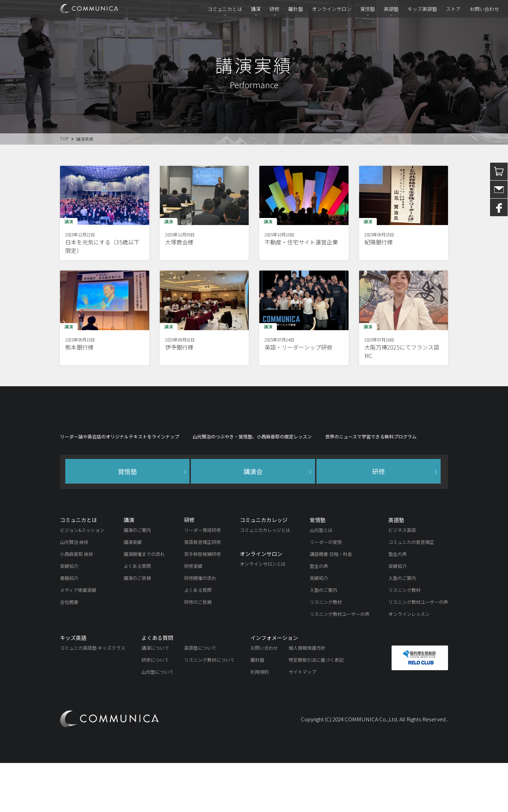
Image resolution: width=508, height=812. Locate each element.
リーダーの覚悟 (326, 591)
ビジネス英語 (402, 579)
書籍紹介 (69, 627)
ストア (453, 9)
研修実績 (193, 615)
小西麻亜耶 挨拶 (77, 603)
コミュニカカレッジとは (265, 579)
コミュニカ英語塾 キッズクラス (93, 697)
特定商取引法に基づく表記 (316, 709)
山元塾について (158, 721)
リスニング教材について (209, 709)
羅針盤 (296, 9)
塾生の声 (319, 615)
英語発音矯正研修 (202, 591)
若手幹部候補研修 (202, 603)
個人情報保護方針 (307, 697)
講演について (155, 697)
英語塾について (200, 697)
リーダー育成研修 (202, 579)
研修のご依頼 (198, 651)
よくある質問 (137, 615)
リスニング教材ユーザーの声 (340, 663)
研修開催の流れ (200, 627)
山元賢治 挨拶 (74, 591)
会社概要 (69, 651)
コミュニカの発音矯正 (411, 591)
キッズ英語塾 (422, 9)
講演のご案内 (137, 579)
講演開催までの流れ (144, 603)
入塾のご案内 (323, 639)
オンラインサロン (332, 9)
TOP (64, 138)
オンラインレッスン (409, 663)
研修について (155, 709)
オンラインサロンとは (263, 613)
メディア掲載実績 (78, 639)
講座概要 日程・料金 (331, 603)
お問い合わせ (484, 9)
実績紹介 (69, 615)
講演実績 (133, 591)
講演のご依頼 (137, 627)
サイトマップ (302, 721)
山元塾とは (321, 579)
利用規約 (260, 721)
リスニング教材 (326, 651)
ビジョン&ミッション (82, 579)
